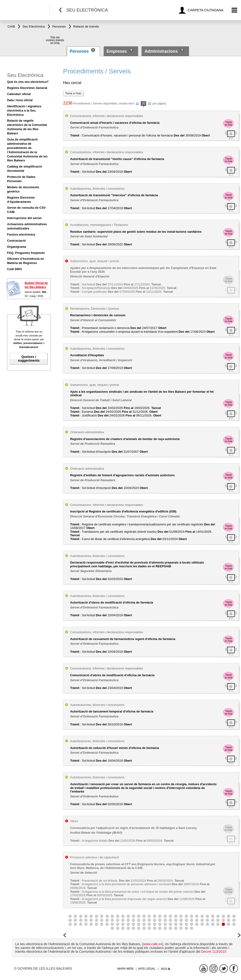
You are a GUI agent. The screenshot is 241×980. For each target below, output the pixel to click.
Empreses (117, 51)
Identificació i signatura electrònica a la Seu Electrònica (24, 110)
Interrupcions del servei (24, 218)
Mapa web (125, 969)
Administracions (161, 51)
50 (150, 104)
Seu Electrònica (25, 75)
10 (137, 104)
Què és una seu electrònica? (28, 82)
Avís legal (147, 969)
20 (143, 104)
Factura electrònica (21, 234)
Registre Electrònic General (27, 88)
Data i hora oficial (20, 100)
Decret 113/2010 (214, 952)
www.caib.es (153, 944)
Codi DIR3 (14, 269)
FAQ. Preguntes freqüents (26, 253)
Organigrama (17, 247)
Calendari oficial (19, 94)
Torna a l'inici (73, 93)
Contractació (16, 241)
